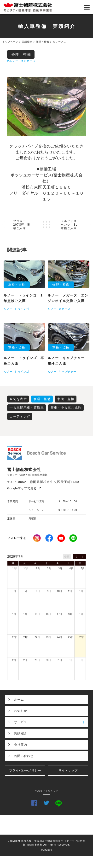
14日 (26, 614)
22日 (37, 637)
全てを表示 (18, 399)
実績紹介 (20, 733)
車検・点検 (66, 399)
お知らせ (20, 711)
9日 (49, 591)
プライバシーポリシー (25, 770)
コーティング (20, 416)
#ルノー (13, 61)
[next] (83, 556)
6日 (16, 591)
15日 (37, 614)
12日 (82, 591)
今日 (67, 557)
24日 (59, 637)
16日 (48, 614)
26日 (82, 637)
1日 (38, 569)
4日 (71, 569)
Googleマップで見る (24, 488)
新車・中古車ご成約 (66, 408)
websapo (46, 850)
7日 (27, 591)
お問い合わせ (24, 756)
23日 (48, 637)
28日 (26, 660)
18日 (71, 614)
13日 (15, 614)
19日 (82, 614)
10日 (59, 591)
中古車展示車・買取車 (27, 408)
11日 (71, 591)
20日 (15, 637)
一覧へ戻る (46, 225)
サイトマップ (68, 770)
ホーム (19, 700)
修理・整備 (21, 54)
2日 (49, 569)
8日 (38, 591)
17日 (59, 614)
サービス (51, 722)
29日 (15, 569)
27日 (15, 660)
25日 (71, 637)
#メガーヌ (29, 61)
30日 (26, 569)
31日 (59, 660)
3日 (60, 569)
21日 (26, 637)
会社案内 (20, 745)
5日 (83, 569)
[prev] (76, 556)
